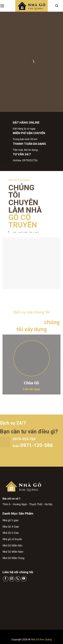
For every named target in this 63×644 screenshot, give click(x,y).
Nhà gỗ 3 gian (10, 520)
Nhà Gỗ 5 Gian (11, 533)
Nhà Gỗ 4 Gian (11, 527)
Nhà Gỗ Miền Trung (13, 558)
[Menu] (2, 6)
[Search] (57, 6)
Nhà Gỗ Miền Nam (13, 552)
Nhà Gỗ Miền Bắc (13, 546)
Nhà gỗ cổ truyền (12, 539)
